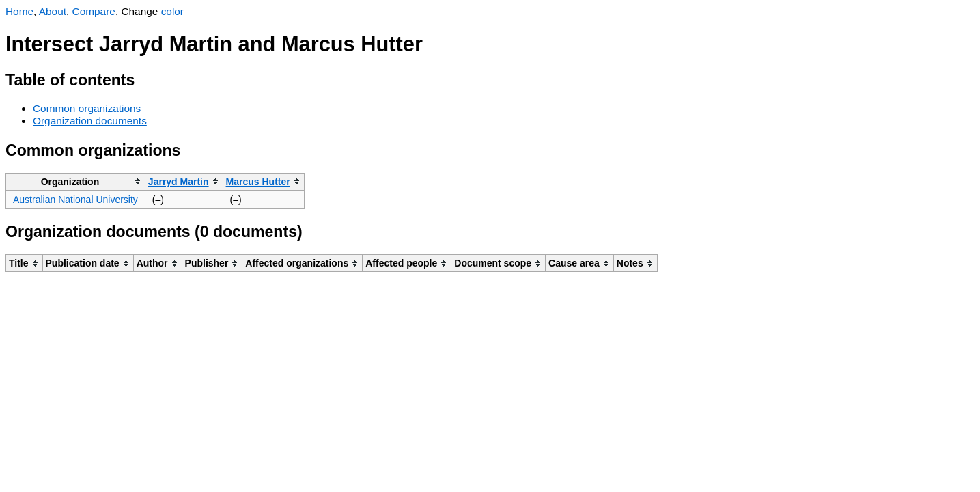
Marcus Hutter (258, 182)
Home (19, 11)
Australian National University (75, 200)
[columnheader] (76, 181)
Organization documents (90, 121)
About (53, 11)
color (172, 11)
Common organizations (87, 108)
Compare (94, 11)
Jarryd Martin (179, 182)
